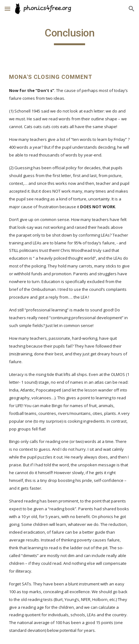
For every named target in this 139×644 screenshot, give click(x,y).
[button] (7, 9)
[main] (69, 36)
